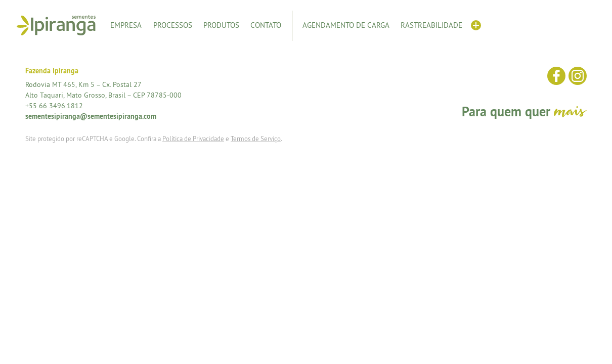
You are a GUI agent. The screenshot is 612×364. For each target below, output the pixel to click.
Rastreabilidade (431, 25)
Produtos (221, 25)
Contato (266, 25)
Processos (173, 25)
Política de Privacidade (193, 139)
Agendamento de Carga (346, 25)
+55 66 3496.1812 (54, 106)
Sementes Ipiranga (56, 25)
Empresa (126, 25)
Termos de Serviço (256, 139)
